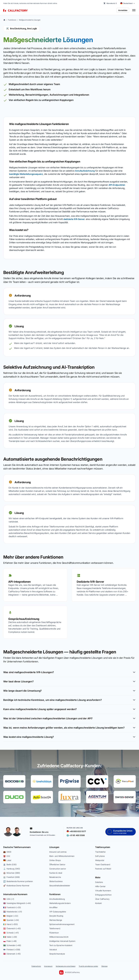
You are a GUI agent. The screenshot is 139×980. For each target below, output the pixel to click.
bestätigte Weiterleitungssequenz (26, 174)
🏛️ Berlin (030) (10, 864)
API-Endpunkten (117, 185)
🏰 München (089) (12, 873)
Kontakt (98, 903)
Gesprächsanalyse (57, 954)
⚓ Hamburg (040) (12, 869)
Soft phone (100, 856)
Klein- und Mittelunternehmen (62, 856)
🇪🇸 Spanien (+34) (11, 920)
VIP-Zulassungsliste (58, 912)
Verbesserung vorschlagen (65, 966)
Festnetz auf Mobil (103, 869)
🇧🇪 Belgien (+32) (11, 916)
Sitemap (104, 966)
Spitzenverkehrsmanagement (62, 924)
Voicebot (53, 950)
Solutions (99, 882)
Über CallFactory (102, 899)
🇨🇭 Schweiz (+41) (11, 933)
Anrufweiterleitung (57, 899)
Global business (56, 881)
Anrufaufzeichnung (85, 171)
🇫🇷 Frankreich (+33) (12, 907)
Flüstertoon (54, 933)
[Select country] (128, 3)
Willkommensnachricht (59, 937)
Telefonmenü (55, 928)
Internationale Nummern (15, 894)
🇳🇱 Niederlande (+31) (13, 912)
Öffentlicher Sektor (57, 864)
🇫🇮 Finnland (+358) (12, 950)
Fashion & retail (56, 873)
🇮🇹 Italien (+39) (10, 937)
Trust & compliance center (88, 966)
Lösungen (54, 847)
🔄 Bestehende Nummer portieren (18, 881)
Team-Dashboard (103, 864)
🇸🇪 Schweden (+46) (12, 945)
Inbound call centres (58, 852)
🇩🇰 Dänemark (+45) (12, 954)
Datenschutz (36, 966)
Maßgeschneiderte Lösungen (30, 20)
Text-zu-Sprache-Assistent (61, 945)
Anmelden (123, 10)
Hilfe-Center (100, 886)
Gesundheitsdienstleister (60, 886)
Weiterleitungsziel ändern (60, 903)
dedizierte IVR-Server (74, 219)
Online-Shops (55, 860)
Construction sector (58, 869)
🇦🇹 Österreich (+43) (12, 928)
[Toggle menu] (134, 10)
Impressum (48, 966)
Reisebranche (55, 877)
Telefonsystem (103, 847)
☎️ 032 (7, 856)
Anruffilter (53, 907)
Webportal (100, 860)
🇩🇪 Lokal (7, 860)
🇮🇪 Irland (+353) (11, 924)
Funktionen (12, 20)
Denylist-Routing (56, 916)
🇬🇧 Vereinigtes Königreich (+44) (17, 903)
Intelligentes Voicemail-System (62, 941)
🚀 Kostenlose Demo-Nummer (16, 886)
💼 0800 (7, 852)
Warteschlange (56, 920)
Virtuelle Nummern (103, 891)
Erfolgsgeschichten (103, 895)
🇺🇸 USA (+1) (9, 899)
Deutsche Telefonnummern (17, 847)
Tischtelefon (100, 852)
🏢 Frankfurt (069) (11, 877)
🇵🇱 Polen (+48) (10, 941)
